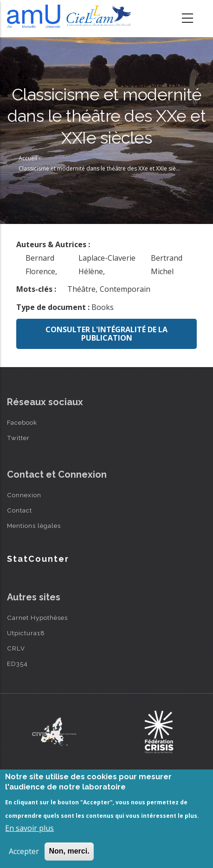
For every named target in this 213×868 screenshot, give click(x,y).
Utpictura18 (26, 633)
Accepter (24, 851)
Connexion (24, 495)
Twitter (18, 438)
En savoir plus (29, 828)
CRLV (16, 648)
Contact (19, 510)
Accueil (28, 158)
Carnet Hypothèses (37, 618)
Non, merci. (69, 851)
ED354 (17, 664)
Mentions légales (34, 526)
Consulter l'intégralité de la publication (106, 334)
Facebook (22, 422)
